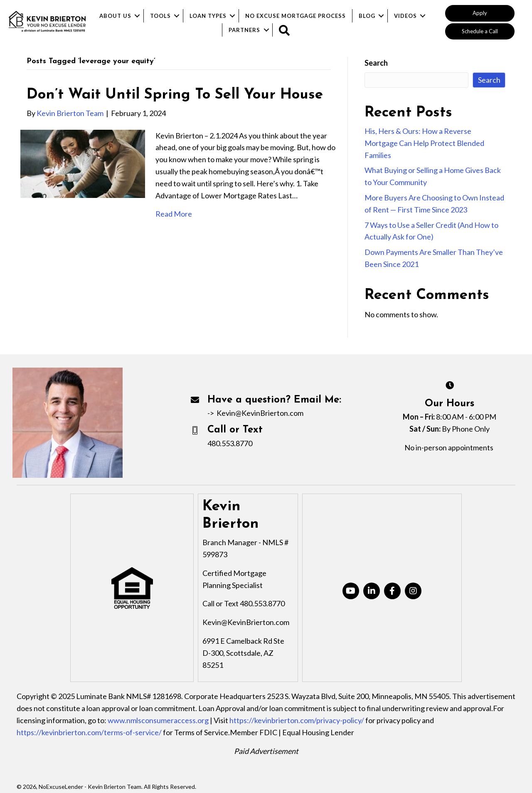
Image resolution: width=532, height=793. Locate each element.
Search (376, 63)
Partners (244, 30)
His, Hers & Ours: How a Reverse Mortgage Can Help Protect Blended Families (424, 143)
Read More (174, 214)
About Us (115, 16)
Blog (367, 16)
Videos (405, 16)
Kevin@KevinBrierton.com (260, 413)
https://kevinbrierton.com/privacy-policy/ (297, 720)
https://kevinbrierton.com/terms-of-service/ (89, 732)
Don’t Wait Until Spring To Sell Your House (175, 95)
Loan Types (208, 16)
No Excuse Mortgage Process (296, 16)
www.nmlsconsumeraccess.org (158, 720)
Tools (160, 16)
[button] (480, 13)
